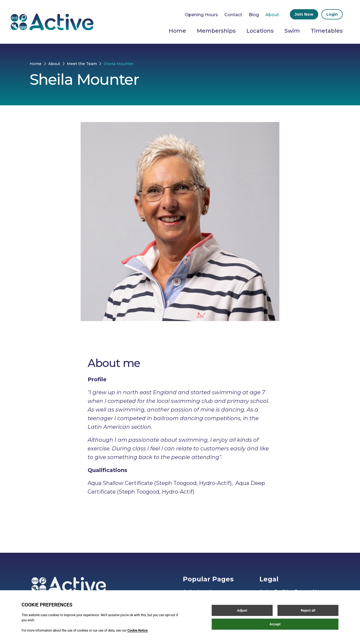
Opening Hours (201, 15)
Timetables (327, 31)
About (272, 15)
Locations (260, 31)
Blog (254, 15)
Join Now (304, 14)
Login (332, 14)
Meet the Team (82, 64)
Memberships (216, 31)
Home (177, 31)
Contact (233, 15)
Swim (292, 31)
